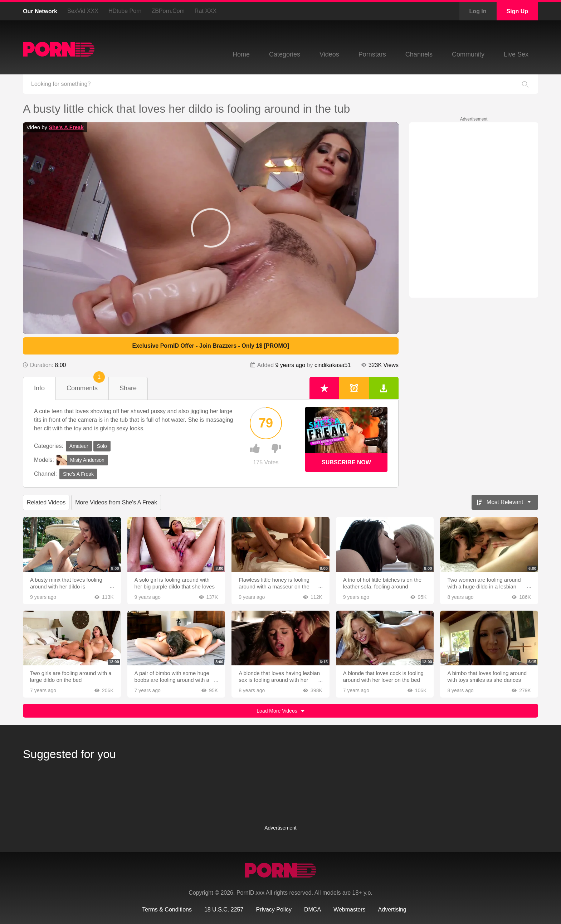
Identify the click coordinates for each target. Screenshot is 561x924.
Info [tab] (39, 388)
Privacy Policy (274, 910)
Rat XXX (206, 11)
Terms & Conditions (167, 910)
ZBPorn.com (168, 11)
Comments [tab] (86, 384)
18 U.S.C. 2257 (224, 910)
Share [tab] (128, 388)
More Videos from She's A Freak (116, 502)
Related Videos (46, 502)
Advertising (392, 910)
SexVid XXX (83, 11)
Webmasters (350, 910)
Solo (102, 446)
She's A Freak (66, 127)
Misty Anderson (81, 460)
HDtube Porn (125, 11)
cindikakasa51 (333, 365)
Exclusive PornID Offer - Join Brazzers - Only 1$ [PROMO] (211, 346)
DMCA (313, 910)
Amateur (79, 446)
